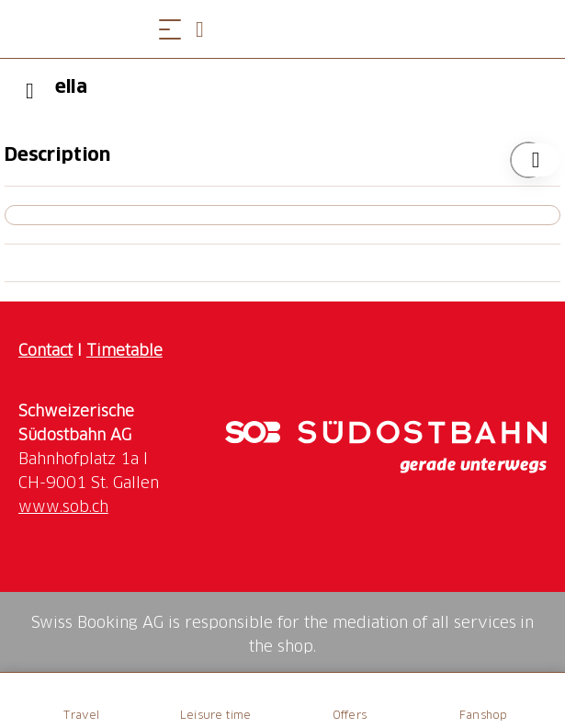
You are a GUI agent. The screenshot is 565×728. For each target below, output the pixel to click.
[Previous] (30, 91)
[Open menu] (170, 29)
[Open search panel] (207, 29)
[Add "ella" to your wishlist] (528, 160)
